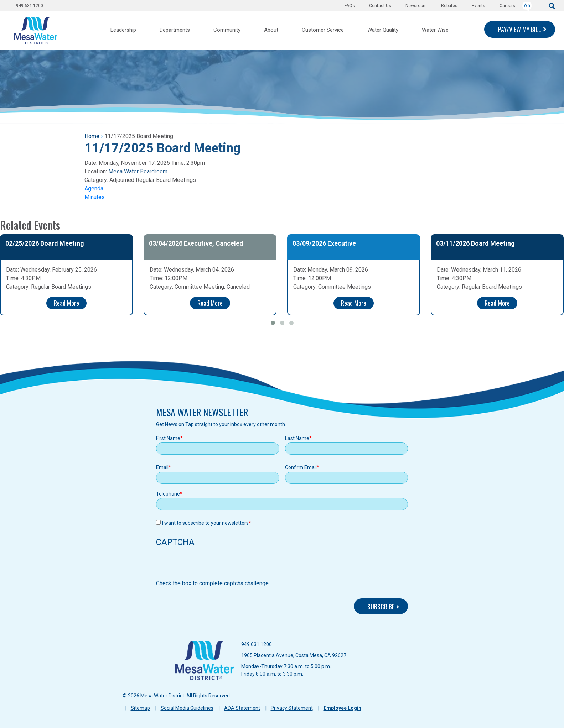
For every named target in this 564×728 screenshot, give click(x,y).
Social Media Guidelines (187, 708)
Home (92, 136)
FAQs (350, 6)
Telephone (168, 494)
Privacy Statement (292, 708)
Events (478, 6)
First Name (168, 438)
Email (162, 467)
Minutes (95, 197)
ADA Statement (242, 708)
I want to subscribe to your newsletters (205, 523)
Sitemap (140, 708)
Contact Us (380, 6)
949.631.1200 (30, 6)
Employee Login (342, 708)
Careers (507, 6)
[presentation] (210, 565)
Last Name (297, 438)
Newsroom (416, 6)
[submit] (552, 6)
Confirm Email (301, 467)
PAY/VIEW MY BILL (520, 29)
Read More (66, 303)
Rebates (449, 6)
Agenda (94, 188)
